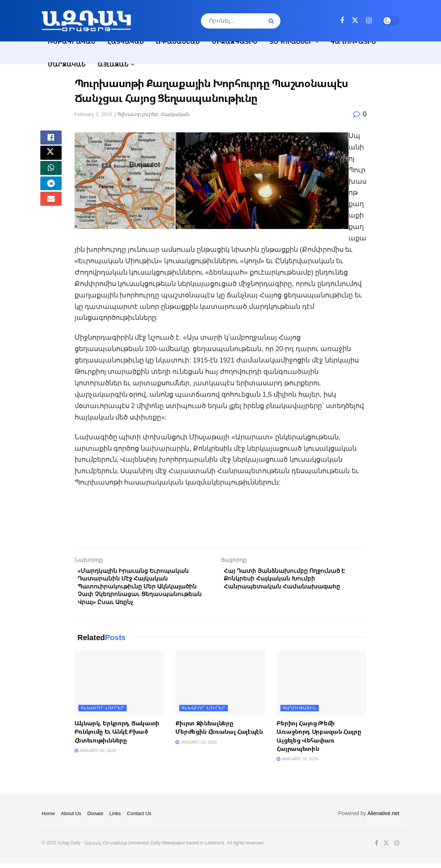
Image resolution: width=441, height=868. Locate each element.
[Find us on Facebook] (342, 21)
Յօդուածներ (291, 41)
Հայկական (126, 41)
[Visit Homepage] (86, 21)
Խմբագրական (72, 41)
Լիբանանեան (178, 41)
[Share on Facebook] (51, 140)
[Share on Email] (51, 213)
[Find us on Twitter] (355, 21)
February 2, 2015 (93, 114)
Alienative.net (383, 818)
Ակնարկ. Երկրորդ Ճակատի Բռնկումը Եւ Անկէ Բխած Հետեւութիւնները (117, 736)
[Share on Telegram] (51, 194)
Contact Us (139, 818)
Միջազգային (235, 41)
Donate (95, 818)
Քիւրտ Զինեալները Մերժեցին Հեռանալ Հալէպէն (219, 732)
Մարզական (67, 64)
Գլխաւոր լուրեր (138, 114)
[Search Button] (273, 21)
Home (49, 818)
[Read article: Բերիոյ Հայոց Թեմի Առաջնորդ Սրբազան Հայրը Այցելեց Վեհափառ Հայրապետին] (322, 688)
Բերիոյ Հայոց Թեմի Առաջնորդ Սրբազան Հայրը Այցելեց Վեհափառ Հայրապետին (319, 740)
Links (115, 818)
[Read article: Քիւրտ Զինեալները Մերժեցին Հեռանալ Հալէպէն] (220, 688)
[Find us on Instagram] (369, 21)
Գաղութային (353, 41)
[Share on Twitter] (51, 158)
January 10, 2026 (95, 755)
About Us (71, 818)
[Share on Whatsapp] (51, 176)
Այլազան (113, 64)
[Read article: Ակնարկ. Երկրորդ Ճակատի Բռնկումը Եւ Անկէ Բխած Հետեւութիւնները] (119, 688)
